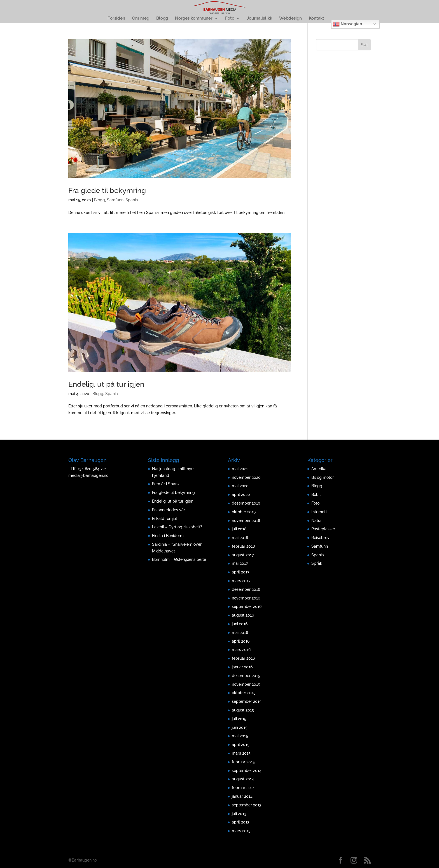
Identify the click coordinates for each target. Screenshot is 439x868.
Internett (319, 512)
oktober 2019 (244, 512)
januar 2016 (242, 667)
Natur (317, 521)
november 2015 (246, 684)
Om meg (141, 18)
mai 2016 (240, 633)
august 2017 (243, 555)
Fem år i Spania (166, 484)
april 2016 (241, 641)
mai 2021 (240, 469)
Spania (132, 200)
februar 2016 (243, 658)
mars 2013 (241, 831)
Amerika (319, 469)
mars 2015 (241, 753)
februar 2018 (243, 546)
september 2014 (247, 771)
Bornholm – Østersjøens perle (179, 559)
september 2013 (247, 805)
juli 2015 (239, 719)
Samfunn (115, 200)
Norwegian (348, 24)
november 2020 (246, 477)
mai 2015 (240, 736)
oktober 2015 (244, 693)
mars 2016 (241, 650)
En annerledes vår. (169, 510)
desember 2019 (246, 503)
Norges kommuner (194, 18)
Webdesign (290, 18)
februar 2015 (243, 762)
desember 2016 (246, 589)
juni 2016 (240, 624)
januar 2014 (242, 796)
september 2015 (247, 701)
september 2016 (247, 606)
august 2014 (243, 779)
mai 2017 (240, 563)
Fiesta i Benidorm (168, 536)
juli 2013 (239, 814)
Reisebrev (320, 538)
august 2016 (243, 615)
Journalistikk (260, 18)
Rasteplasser (323, 529)
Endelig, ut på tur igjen (106, 384)
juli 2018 (239, 529)
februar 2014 (243, 788)
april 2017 (240, 572)
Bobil (316, 494)
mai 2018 (240, 538)
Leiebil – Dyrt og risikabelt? (177, 527)
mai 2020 (240, 486)
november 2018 (246, 521)
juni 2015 (240, 727)
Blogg (162, 18)
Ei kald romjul (165, 519)
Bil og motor (323, 477)
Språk (317, 563)
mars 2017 (241, 581)
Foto (230, 18)
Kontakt (317, 18)
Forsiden (116, 18)
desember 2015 (246, 676)
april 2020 (241, 494)
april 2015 (241, 745)
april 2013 (241, 822)
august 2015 (243, 710)
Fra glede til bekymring (107, 190)
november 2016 (246, 598)
